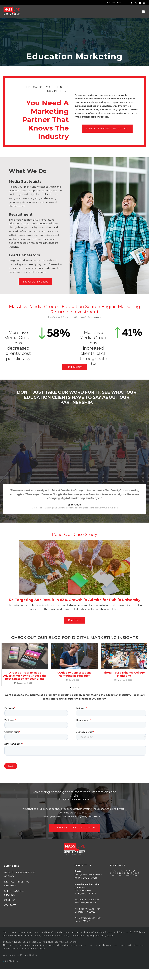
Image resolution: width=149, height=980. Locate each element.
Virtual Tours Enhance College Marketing (124, 674)
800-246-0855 (114, 3)
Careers (10, 900)
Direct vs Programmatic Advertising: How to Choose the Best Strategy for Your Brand (25, 676)
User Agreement (109, 932)
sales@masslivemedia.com (88, 875)
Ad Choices (10, 961)
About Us (71, 942)
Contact (10, 905)
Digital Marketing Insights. (17, 884)
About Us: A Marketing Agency (20, 875)
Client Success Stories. (14, 893)
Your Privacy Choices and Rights (74, 936)
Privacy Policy (41, 936)
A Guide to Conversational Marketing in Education (74, 674)
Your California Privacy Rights (20, 955)
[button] (71, 688)
